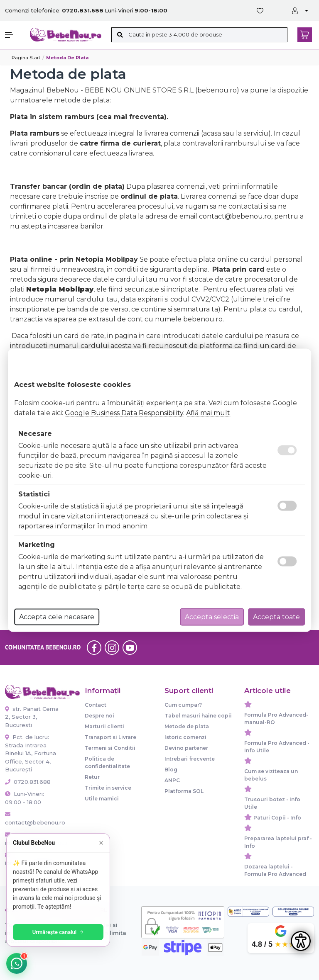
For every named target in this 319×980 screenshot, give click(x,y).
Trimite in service (108, 788)
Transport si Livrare (110, 737)
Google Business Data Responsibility (124, 412)
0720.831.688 (28, 782)
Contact (96, 705)
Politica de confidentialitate (107, 762)
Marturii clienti (104, 726)
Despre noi (99, 716)
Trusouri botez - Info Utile (272, 803)
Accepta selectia (212, 616)
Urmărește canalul (58, 932)
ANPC (172, 780)
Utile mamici (102, 799)
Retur (92, 777)
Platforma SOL (184, 791)
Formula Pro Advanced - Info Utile (277, 747)
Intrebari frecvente (190, 759)
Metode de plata (187, 726)
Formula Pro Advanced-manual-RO (276, 719)
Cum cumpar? (183, 705)
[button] (13, 35)
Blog (171, 770)
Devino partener (186, 748)
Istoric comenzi (185, 737)
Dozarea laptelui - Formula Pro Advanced (275, 870)
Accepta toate (276, 616)
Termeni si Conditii (110, 748)
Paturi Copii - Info (277, 818)
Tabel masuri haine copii (198, 716)
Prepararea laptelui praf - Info (278, 842)
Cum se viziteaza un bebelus (271, 775)
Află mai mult (208, 412)
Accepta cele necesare (57, 616)
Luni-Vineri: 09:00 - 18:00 (25, 798)
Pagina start (26, 58)
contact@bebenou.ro (235, 216)
